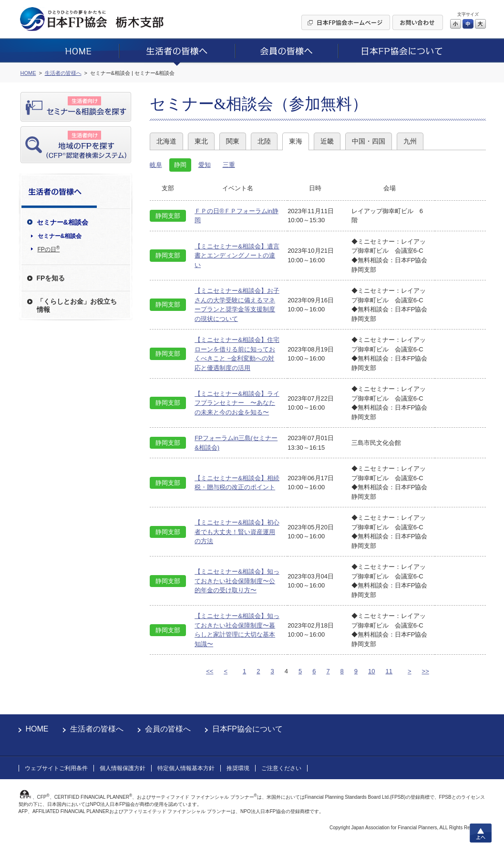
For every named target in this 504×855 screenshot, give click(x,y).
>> (426, 671)
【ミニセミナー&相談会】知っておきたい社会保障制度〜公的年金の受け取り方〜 (237, 581)
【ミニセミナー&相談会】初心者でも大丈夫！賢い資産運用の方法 (237, 532)
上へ (481, 833)
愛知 (205, 165)
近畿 (327, 141)
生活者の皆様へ (97, 729)
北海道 (166, 141)
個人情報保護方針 (123, 768)
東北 (201, 141)
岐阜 (156, 165)
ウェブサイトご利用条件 (56, 768)
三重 (229, 165)
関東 (233, 141)
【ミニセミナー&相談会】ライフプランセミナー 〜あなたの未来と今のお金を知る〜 (237, 403)
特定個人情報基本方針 (186, 768)
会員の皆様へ (168, 729)
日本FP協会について (247, 729)
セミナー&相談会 (60, 236)
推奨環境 (238, 768)
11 (389, 671)
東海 (296, 141)
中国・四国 (369, 141)
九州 (410, 141)
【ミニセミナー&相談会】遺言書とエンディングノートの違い (237, 256)
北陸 (264, 141)
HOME (37, 729)
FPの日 (49, 249)
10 (371, 671)
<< (210, 671)
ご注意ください (281, 768)
